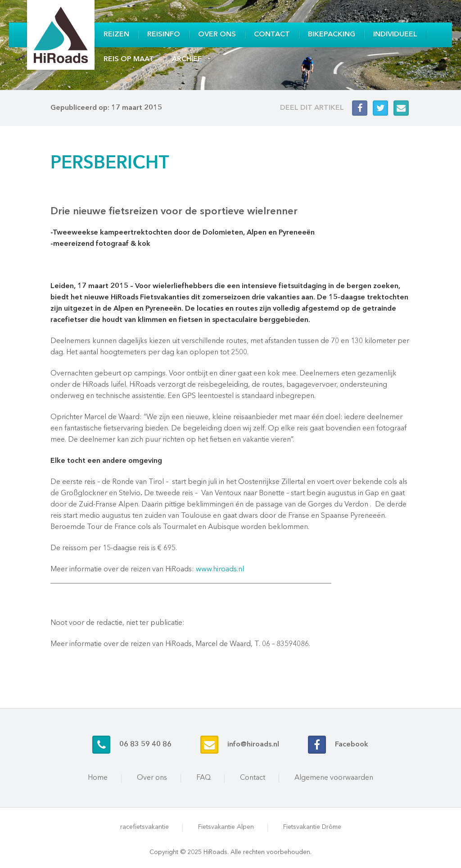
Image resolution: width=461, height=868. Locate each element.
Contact (272, 35)
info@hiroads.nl (253, 745)
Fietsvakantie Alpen (226, 827)
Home (98, 778)
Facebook (352, 745)
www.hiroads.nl (220, 570)
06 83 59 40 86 (145, 745)
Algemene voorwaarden (334, 778)
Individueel (395, 35)
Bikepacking (332, 35)
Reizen (116, 35)
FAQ (203, 778)
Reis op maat (129, 59)
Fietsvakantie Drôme (312, 827)
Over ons (217, 35)
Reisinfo (164, 35)
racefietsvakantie (145, 827)
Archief (187, 59)
